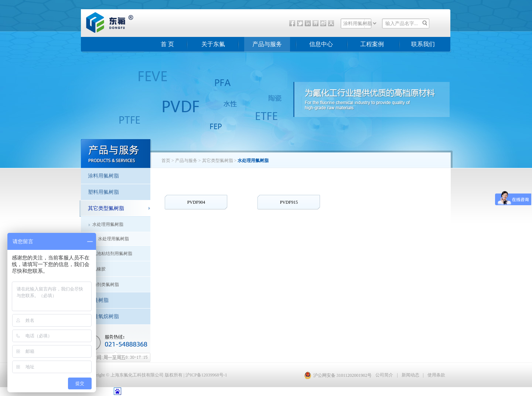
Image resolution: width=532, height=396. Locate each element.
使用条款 (436, 375)
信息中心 (321, 44)
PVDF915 (289, 202)
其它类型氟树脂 (106, 208)
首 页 (167, 44)
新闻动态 (410, 375)
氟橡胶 (99, 269)
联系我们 (423, 44)
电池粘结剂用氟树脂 (112, 254)
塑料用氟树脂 (103, 192)
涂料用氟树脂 (103, 176)
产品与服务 (267, 44)
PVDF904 (196, 202)
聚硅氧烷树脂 (103, 316)
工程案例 (372, 44)
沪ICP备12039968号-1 (206, 375)
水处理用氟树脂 (108, 224)
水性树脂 (98, 300)
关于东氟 (213, 44)
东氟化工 (104, 31)
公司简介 (384, 375)
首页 (166, 161)
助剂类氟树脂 (106, 285)
